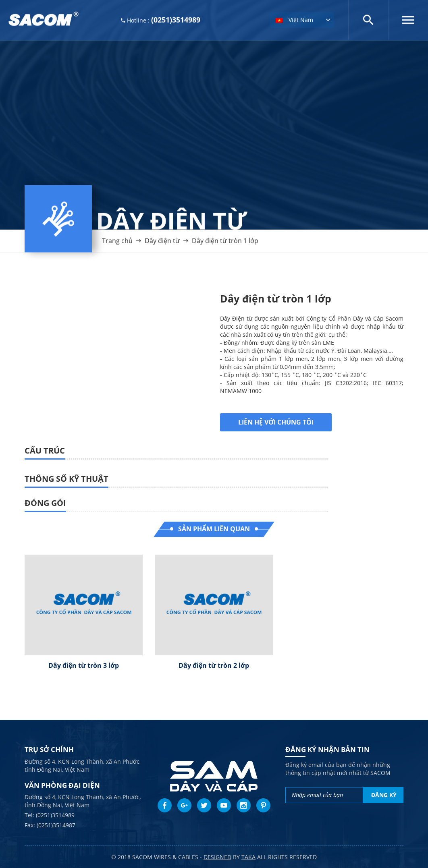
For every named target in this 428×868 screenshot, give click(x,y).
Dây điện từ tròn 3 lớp (84, 665)
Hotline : (161, 19)
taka (248, 857)
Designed (217, 857)
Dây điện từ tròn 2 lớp (214, 665)
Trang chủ (117, 244)
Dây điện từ (162, 244)
